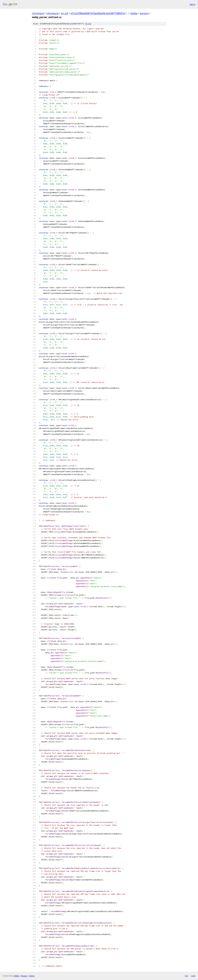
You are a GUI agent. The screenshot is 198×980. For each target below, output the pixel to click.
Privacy (24, 976)
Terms (32, 976)
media (134, 13)
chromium (38, 13)
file (88, 24)
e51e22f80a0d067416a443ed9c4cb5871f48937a (98, 13)
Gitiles (16, 976)
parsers (144, 13)
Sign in (192, 4)
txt (186, 976)
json (193, 976)
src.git (65, 13)
